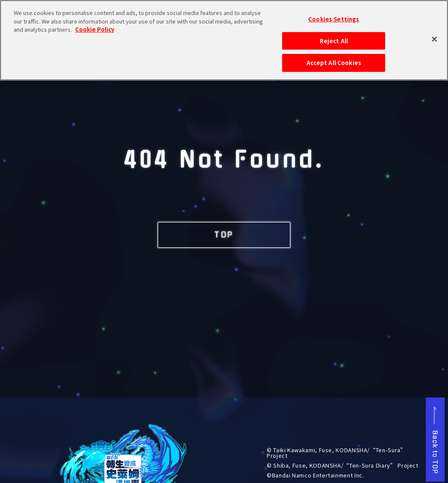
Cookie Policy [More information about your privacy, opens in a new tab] (95, 25)
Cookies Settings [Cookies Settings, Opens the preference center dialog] (334, 15)
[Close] (434, 35)
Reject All (334, 36)
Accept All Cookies (334, 58)
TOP (224, 235)
